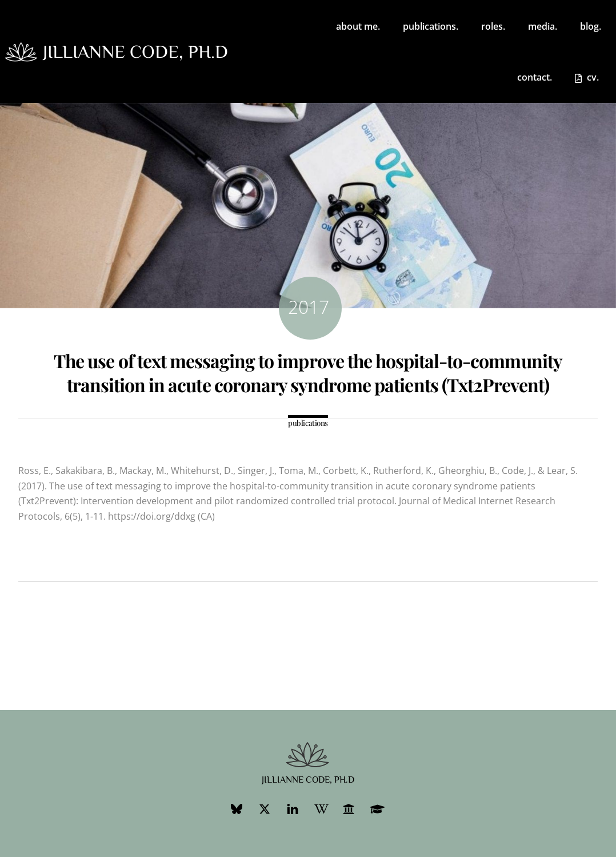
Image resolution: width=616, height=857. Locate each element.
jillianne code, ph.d (135, 51)
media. (543, 26)
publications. (431, 26)
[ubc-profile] (349, 808)
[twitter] (265, 808)
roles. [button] (493, 26)
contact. (535, 77)
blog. (591, 26)
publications (308, 423)
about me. (358, 26)
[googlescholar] (377, 808)
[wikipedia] (321, 808)
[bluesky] (237, 808)
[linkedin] (293, 808)
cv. (587, 77)
